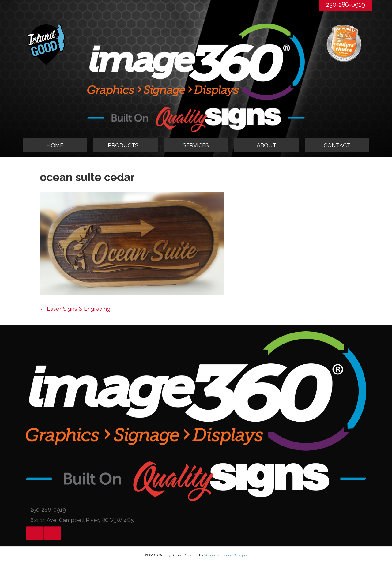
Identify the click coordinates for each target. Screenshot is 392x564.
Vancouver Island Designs (226, 555)
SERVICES (196, 145)
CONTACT (337, 145)
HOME (55, 145)
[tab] (125, 145)
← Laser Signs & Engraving (75, 309)
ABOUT (266, 145)
